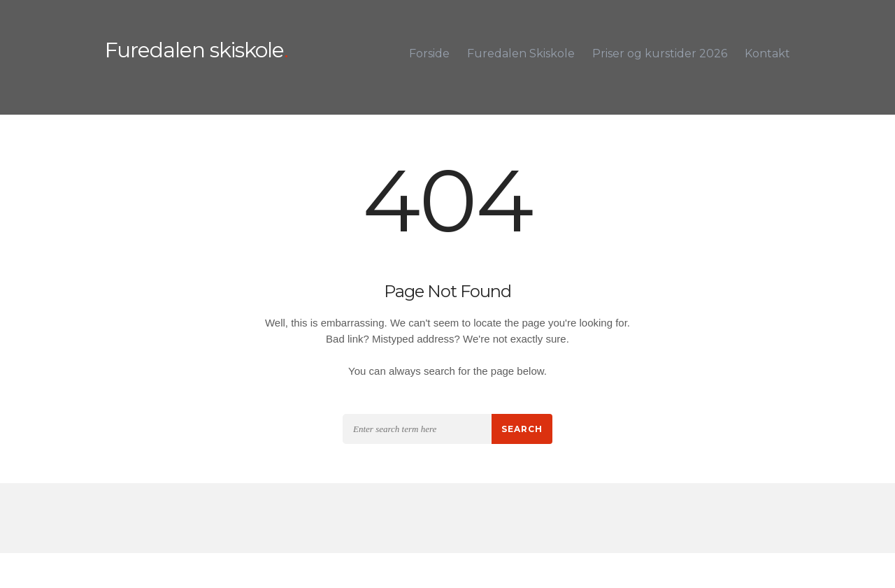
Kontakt (767, 53)
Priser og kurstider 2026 (660, 53)
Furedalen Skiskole (521, 53)
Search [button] (522, 429)
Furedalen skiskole (194, 50)
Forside (429, 53)
